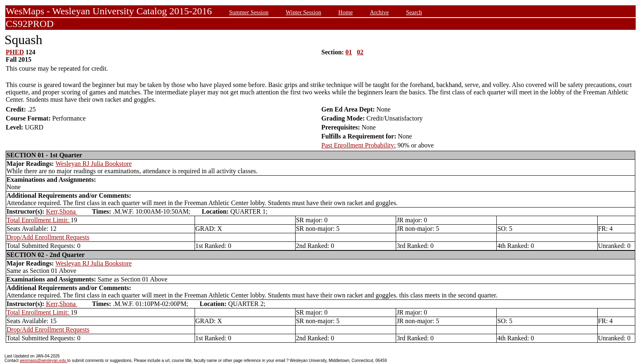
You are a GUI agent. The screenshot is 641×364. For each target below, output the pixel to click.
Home (346, 12)
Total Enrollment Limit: (39, 220)
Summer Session (249, 12)
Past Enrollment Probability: (359, 145)
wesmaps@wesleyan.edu (43, 361)
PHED (15, 52)
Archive (379, 12)
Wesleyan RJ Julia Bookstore (94, 164)
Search (414, 12)
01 (349, 52)
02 (360, 52)
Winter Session (304, 12)
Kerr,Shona (62, 211)
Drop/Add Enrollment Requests (48, 237)
